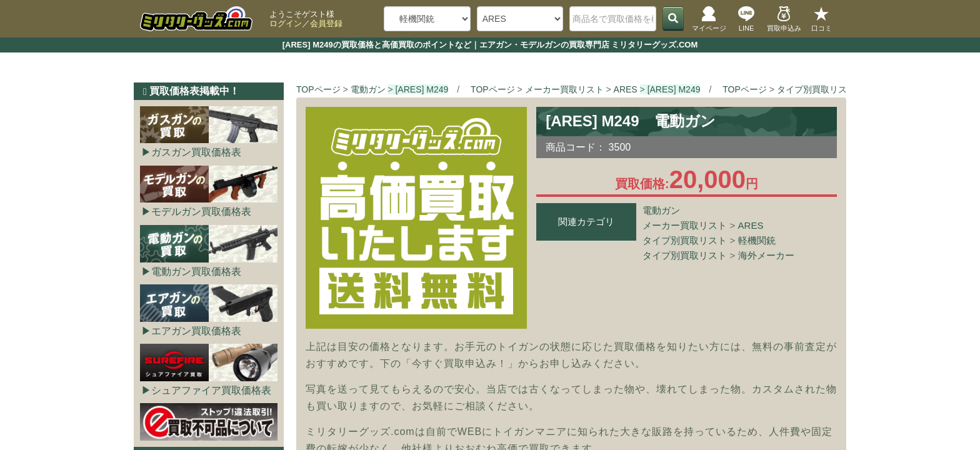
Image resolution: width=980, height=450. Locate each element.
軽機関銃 (757, 240)
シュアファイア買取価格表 (211, 390)
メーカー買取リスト (685, 225)
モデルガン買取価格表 (201, 212)
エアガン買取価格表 (196, 331)
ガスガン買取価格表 (196, 152)
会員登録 (326, 23)
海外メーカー (766, 255)
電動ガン (661, 210)
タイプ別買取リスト (685, 240)
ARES (751, 225)
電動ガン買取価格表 (196, 272)
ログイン (286, 23)
